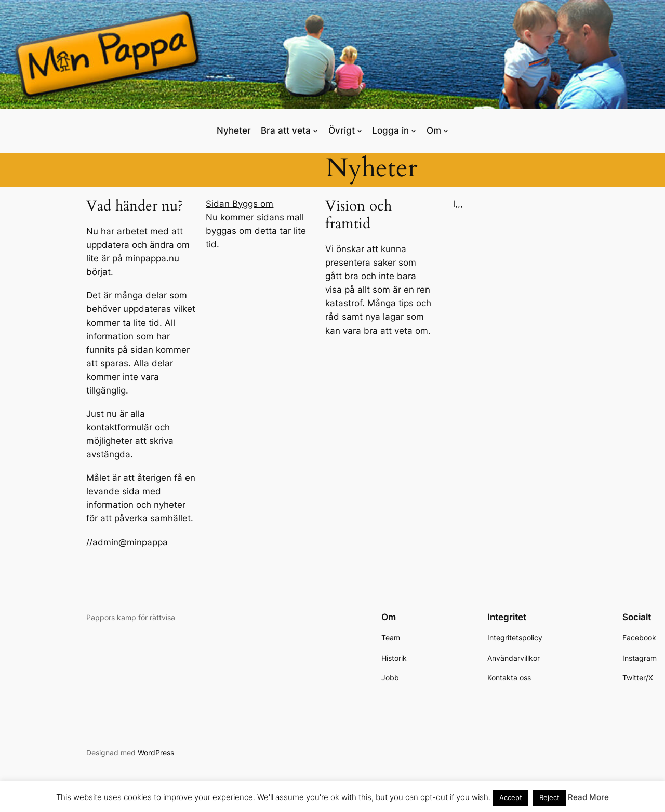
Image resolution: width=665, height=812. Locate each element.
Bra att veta (286, 130)
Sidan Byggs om (240, 204)
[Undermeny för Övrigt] (360, 130)
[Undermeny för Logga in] (414, 130)
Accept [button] (511, 797)
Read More (588, 797)
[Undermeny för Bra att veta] (315, 130)
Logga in (390, 130)
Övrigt (342, 130)
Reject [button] (549, 797)
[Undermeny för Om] (446, 130)
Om (434, 130)
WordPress (156, 752)
